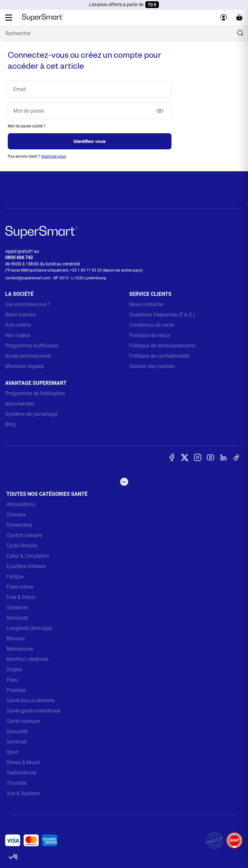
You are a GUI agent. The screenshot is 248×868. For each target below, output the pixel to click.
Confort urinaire (24, 535)
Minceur (16, 639)
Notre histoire (20, 315)
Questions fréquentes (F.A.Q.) (162, 315)
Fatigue (15, 577)
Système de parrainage (31, 414)
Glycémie (17, 608)
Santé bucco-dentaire (31, 700)
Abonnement (20, 404)
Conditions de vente (152, 325)
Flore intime (20, 587)
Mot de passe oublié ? (27, 126)
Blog (10, 424)
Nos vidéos (18, 335)
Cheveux (16, 515)
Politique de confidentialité (159, 356)
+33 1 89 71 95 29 (86, 270)
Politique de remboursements (162, 346)
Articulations (21, 504)
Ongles (14, 669)
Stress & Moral (23, 762)
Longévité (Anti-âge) (29, 628)
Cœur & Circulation (28, 556)
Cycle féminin (22, 546)
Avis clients (18, 325)
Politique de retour (150, 335)
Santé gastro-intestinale (33, 711)
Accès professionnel (28, 356)
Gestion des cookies (152, 366)
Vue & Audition (23, 793)
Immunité (17, 618)
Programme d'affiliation (32, 346)
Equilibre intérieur (26, 566)
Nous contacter (146, 304)
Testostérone (21, 773)
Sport (13, 752)
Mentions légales (25, 366)
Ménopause (20, 649)
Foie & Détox (21, 597)
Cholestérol (19, 525)
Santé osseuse (23, 721)
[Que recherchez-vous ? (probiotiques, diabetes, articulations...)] (124, 33)
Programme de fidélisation (35, 393)
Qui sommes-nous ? (28, 304)
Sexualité (17, 731)
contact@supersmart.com (28, 278)
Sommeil (17, 742)
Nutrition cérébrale (27, 659)
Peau (12, 680)
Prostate (16, 690)
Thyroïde (16, 783)
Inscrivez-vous (54, 156)
